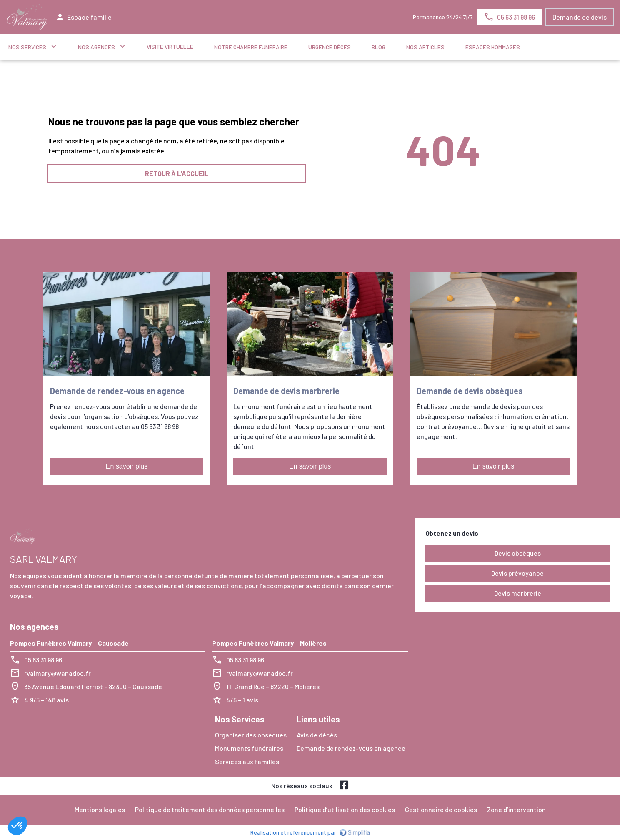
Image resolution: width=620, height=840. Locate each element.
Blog (379, 47)
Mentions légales (100, 809)
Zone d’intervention (516, 809)
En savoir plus (127, 466)
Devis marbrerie (518, 593)
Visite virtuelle (170, 46)
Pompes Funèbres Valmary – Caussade (69, 643)
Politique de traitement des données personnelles (210, 809)
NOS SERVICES (27, 47)
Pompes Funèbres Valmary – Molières (269, 643)
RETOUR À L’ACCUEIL (177, 173)
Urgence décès (330, 47)
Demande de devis (580, 17)
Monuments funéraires (249, 748)
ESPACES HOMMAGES (493, 47)
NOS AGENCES (96, 47)
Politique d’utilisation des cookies (345, 809)
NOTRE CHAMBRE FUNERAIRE (251, 47)
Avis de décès (317, 735)
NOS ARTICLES (425, 47)
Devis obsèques (518, 553)
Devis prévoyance (517, 573)
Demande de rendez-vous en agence (351, 748)
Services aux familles (247, 761)
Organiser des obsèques (251, 735)
